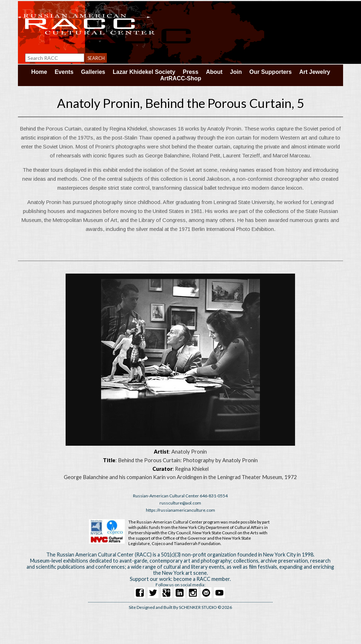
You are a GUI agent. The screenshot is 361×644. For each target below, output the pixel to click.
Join (236, 72)
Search (96, 58)
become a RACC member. (202, 579)
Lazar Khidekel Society (144, 72)
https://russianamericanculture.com (180, 510)
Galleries (93, 72)
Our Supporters (271, 72)
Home (39, 72)
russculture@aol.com (180, 503)
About (214, 72)
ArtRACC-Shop (181, 78)
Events (64, 72)
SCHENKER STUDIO (198, 607)
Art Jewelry (315, 72)
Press (191, 72)
